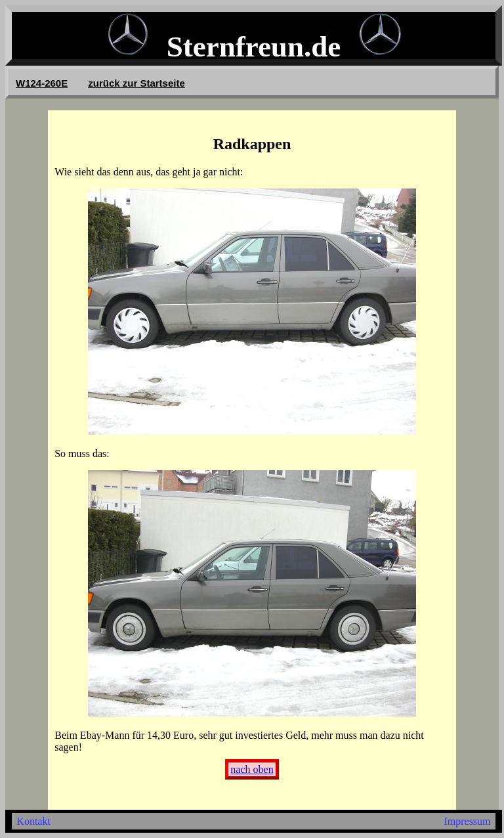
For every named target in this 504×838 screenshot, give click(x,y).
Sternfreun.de (254, 47)
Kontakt (33, 821)
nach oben (252, 769)
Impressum (467, 821)
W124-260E (42, 83)
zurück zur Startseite (136, 83)
